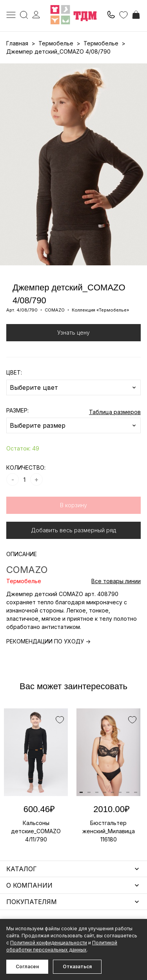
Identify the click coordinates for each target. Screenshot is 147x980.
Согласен (27, 966)
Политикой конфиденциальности (49, 943)
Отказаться (77, 966)
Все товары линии (116, 581)
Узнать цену (73, 332)
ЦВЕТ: (14, 372)
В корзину (73, 505)
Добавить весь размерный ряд (73, 530)
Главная (17, 43)
